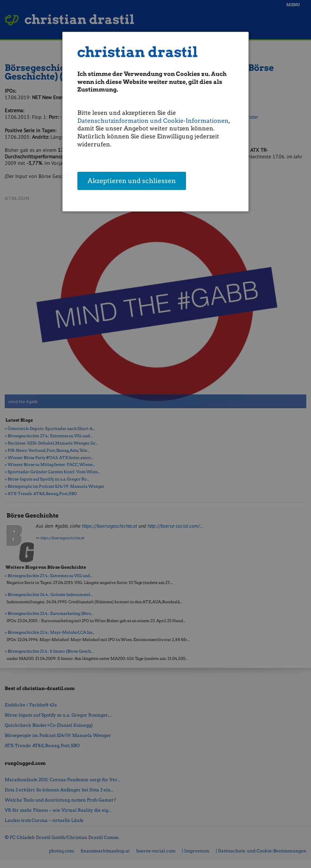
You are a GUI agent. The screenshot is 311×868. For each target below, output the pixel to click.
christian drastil (138, 52)
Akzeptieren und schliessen (132, 181)
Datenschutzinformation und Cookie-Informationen (153, 121)
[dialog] (155, 122)
